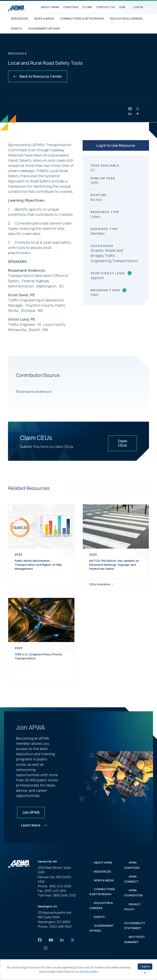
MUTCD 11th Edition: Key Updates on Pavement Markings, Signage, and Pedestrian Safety (114, 565)
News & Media (44, 18)
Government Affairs (44, 28)
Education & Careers (126, 18)
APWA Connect (131, 879)
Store (87, 7)
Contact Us (105, 7)
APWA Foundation (133, 893)
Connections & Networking (82, 18)
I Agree (145, 966)
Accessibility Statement (134, 926)
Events (16, 28)
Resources (20, 18)
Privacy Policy (132, 907)
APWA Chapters (132, 865)
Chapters (71, 7)
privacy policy (89, 972)
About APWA (50, 7)
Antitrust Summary (135, 939)
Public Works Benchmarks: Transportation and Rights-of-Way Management (38, 565)
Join (122, 7)
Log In (138, 7)
